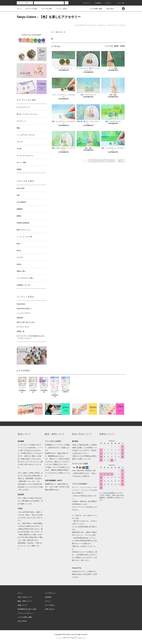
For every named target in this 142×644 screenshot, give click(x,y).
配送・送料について (25, 601)
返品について (22, 605)
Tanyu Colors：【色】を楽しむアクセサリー (49, 17)
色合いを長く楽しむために (26, 322)
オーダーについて (23, 327)
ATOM (24, 621)
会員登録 (97, 3)
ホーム (19, 9)
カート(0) (120, 3)
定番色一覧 (21, 331)
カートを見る (50, 605)
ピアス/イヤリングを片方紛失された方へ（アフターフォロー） (31, 337)
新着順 (122, 46)
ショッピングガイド (24, 313)
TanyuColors (21, 304)
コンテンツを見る (60, 9)
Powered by (71, 638)
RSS (19, 621)
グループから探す (45, 9)
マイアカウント (50, 593)
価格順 (116, 46)
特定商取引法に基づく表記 (27, 609)
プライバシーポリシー (26, 613)
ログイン (108, 3)
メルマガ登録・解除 (95, 9)
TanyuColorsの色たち (24, 309)
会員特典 (20, 318)
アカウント (85, 3)
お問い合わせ (109, 9)
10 (120, 161)
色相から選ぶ (59, 32)
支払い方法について (25, 597)
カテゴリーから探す (30, 9)
